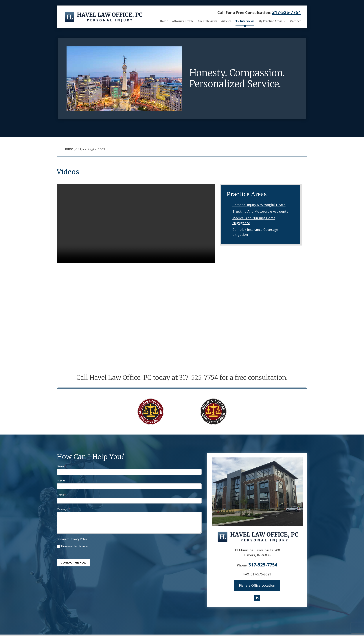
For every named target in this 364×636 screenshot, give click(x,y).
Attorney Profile (183, 21)
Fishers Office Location (257, 585)
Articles (226, 21)
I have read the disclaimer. (73, 546)
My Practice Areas (270, 21)
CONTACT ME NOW (73, 563)
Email (61, 495)
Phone (61, 480)
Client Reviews (207, 21)
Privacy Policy (79, 539)
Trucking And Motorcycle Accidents (260, 211)
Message (63, 509)
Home (164, 21)
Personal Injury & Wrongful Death (259, 205)
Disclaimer (63, 539)
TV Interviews (245, 21)
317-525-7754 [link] (286, 12)
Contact (295, 21)
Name (61, 466)
